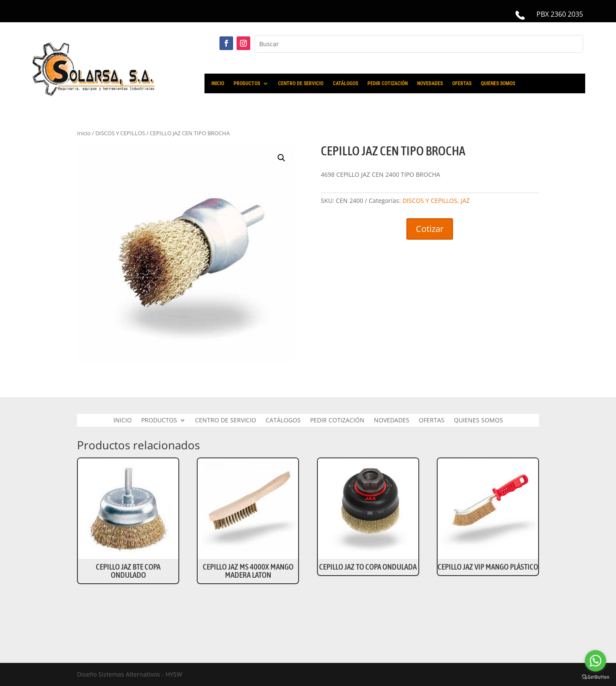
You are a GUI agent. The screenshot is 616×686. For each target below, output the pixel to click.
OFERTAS (462, 83)
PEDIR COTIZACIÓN (388, 83)
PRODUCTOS (247, 83)
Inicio (84, 133)
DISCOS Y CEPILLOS (120, 133)
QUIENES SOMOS (498, 83)
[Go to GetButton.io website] (595, 677)
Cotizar (430, 229)
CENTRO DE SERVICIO (301, 83)
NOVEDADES (430, 83)
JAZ (465, 200)
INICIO (218, 83)
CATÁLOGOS (345, 83)
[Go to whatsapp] (595, 661)
